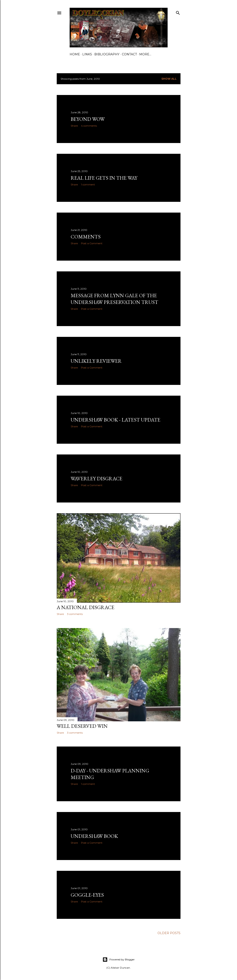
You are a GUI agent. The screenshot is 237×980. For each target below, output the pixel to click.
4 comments (89, 126)
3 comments (75, 614)
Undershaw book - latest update (115, 420)
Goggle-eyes (87, 895)
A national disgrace (86, 607)
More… (145, 54)
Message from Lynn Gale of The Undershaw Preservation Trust (114, 299)
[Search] (178, 12)
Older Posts (169, 933)
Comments (86, 237)
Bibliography (107, 54)
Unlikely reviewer (96, 361)
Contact (129, 54)
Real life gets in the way (104, 178)
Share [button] (74, 126)
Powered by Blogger (119, 960)
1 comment (88, 184)
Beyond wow (88, 119)
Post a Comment (92, 243)
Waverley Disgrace (96, 478)
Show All (169, 79)
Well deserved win (82, 726)
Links (87, 54)
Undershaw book (94, 836)
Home (75, 54)
